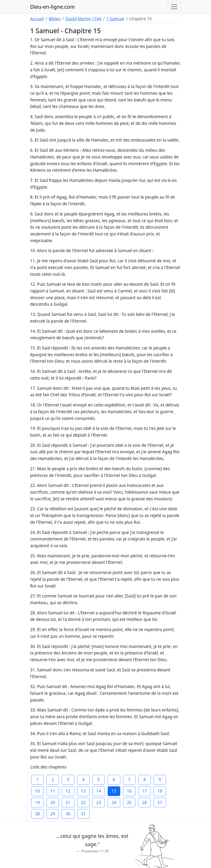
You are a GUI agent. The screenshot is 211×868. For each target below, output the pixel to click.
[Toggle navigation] (174, 7)
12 (68, 791)
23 (99, 802)
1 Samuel (115, 19)
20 (53, 802)
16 (129, 791)
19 (37, 802)
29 (53, 814)
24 (114, 802)
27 (160, 802)
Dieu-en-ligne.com (52, 7)
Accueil (37, 19)
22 (83, 802)
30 (68, 814)
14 (99, 791)
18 (160, 791)
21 (68, 802)
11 (53, 791)
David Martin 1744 (84, 19)
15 (114, 791)
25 (129, 802)
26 (144, 802)
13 (83, 791)
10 (37, 791)
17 (144, 791)
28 (37, 814)
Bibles (55, 19)
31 (83, 814)
